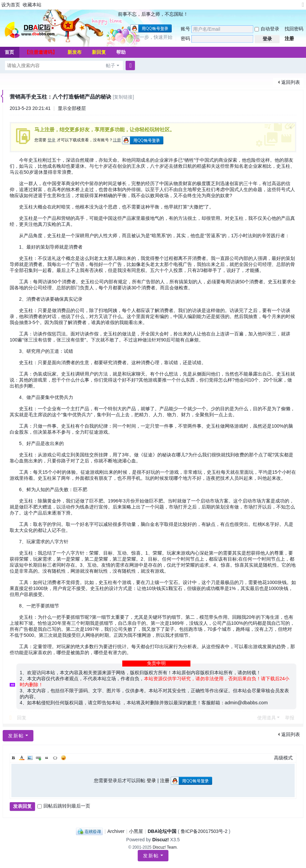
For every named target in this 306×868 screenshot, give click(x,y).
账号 (185, 29)
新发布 (74, 52)
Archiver (116, 831)
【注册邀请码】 (41, 52)
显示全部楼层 (72, 108)
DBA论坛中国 (162, 831)
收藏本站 (32, 5)
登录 (51, 140)
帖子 (111, 65)
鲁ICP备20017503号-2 (204, 831)
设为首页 (11, 5)
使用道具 (267, 718)
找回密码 (294, 29)
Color (22, 758)
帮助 (121, 52)
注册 (289, 38)
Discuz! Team (165, 847)
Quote (47, 758)
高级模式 (283, 758)
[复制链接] (123, 97)
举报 (290, 718)
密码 (185, 38)
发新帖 (151, 856)
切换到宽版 (303, 8)
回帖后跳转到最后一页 (64, 806)
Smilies (63, 758)
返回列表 (291, 82)
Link (38, 758)
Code (55, 758)
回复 (22, 718)
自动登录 (267, 29)
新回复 (99, 52)
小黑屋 (136, 831)
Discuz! (161, 840)
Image (30, 758)
